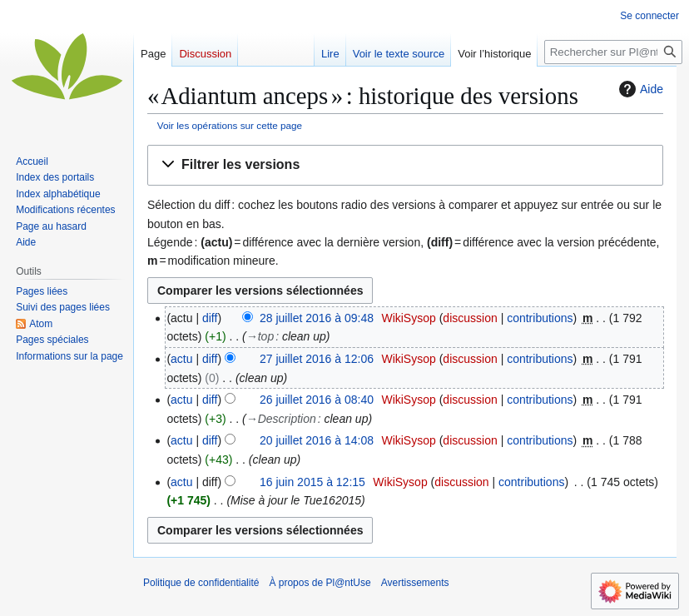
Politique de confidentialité (201, 583)
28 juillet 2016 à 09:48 (317, 318)
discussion (470, 318)
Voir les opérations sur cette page (230, 125)
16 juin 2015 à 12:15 (312, 482)
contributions (540, 318)
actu (181, 359)
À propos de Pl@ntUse (320, 583)
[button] (405, 165)
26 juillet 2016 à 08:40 (317, 400)
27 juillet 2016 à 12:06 (317, 359)
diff (210, 318)
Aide (639, 89)
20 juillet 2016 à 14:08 (317, 440)
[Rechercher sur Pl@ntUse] (613, 52)
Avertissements (415, 583)
